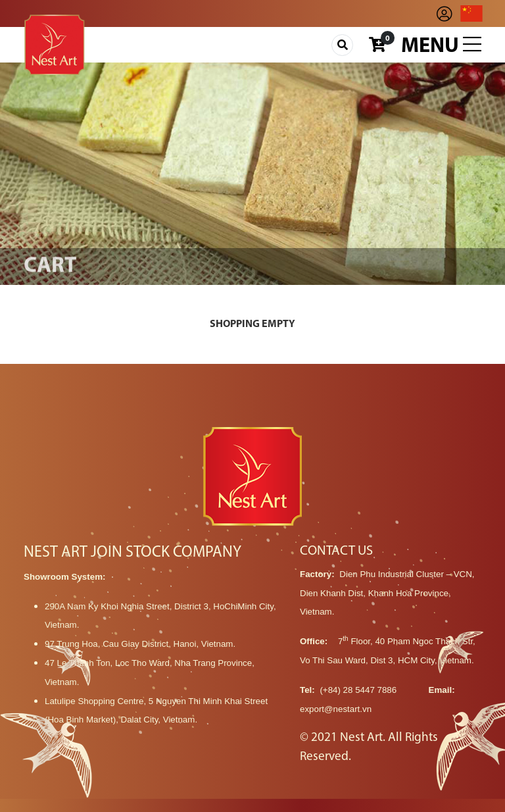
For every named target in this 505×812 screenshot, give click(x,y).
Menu (441, 45)
